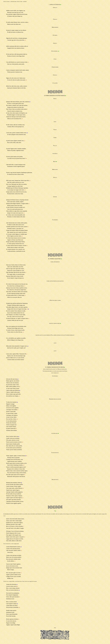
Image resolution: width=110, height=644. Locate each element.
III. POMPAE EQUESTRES (55, 259)
